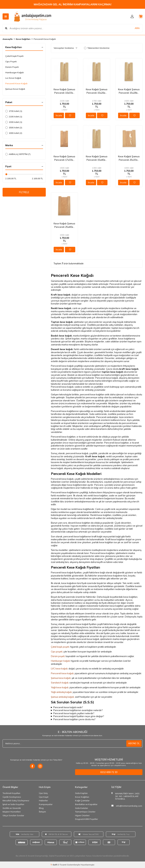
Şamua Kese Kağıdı (15, 89)
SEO (72, 856)
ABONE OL (134, 743)
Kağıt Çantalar (82, 801)
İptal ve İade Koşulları (13, 804)
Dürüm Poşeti (12, 67)
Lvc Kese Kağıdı (13, 78)
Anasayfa (8, 39)
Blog (41, 808)
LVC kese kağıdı (59, 669)
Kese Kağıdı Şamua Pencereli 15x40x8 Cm (97, 158)
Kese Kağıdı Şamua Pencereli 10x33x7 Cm (64, 91)
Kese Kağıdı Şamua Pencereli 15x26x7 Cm (97, 91)
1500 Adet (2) (14, 128)
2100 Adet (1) (14, 117)
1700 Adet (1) (14, 111)
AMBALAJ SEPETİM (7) (18, 154)
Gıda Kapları (81, 793)
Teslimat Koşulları (11, 793)
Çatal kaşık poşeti (60, 647)
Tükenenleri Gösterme (97, 48)
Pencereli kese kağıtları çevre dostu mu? (74, 719)
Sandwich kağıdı (60, 683)
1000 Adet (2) (14, 133)
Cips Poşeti (11, 61)
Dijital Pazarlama (58, 856)
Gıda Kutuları (81, 808)
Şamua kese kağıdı (61, 678)
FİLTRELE (24, 193)
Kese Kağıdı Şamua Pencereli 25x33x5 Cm (129, 158)
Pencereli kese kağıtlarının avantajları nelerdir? (78, 710)
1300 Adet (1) (14, 122)
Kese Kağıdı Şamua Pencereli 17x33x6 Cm (64, 158)
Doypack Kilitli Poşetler (86, 819)
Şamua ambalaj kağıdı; (63, 697)
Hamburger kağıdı (60, 661)
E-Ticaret (62, 865)
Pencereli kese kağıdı (62, 673)
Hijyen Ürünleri (82, 815)
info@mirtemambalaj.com (129, 806)
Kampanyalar (46, 804)
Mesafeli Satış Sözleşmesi (16, 801)
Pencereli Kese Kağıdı (16, 83)
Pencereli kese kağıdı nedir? (68, 707)
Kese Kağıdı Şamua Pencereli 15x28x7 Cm (129, 91)
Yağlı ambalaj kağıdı (61, 692)
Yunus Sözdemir (94, 856)
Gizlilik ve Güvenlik (12, 808)
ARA (137, 28)
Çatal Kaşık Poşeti (14, 56)
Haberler (43, 801)
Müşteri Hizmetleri (12, 812)
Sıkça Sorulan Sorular (13, 815)
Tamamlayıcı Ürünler (85, 812)
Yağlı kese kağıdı (60, 687)
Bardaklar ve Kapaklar (86, 804)
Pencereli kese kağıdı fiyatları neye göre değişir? (79, 716)
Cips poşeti (57, 652)
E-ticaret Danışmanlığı (37, 856)
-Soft (54, 865)
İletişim (42, 812)
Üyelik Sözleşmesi (12, 797)
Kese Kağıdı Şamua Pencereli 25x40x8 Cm (64, 225)
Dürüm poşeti (58, 656)
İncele (59, 115)
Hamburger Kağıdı (14, 72)
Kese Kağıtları (23, 39)
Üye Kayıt (44, 797)
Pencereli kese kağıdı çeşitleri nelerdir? (74, 713)
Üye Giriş (43, 793)
